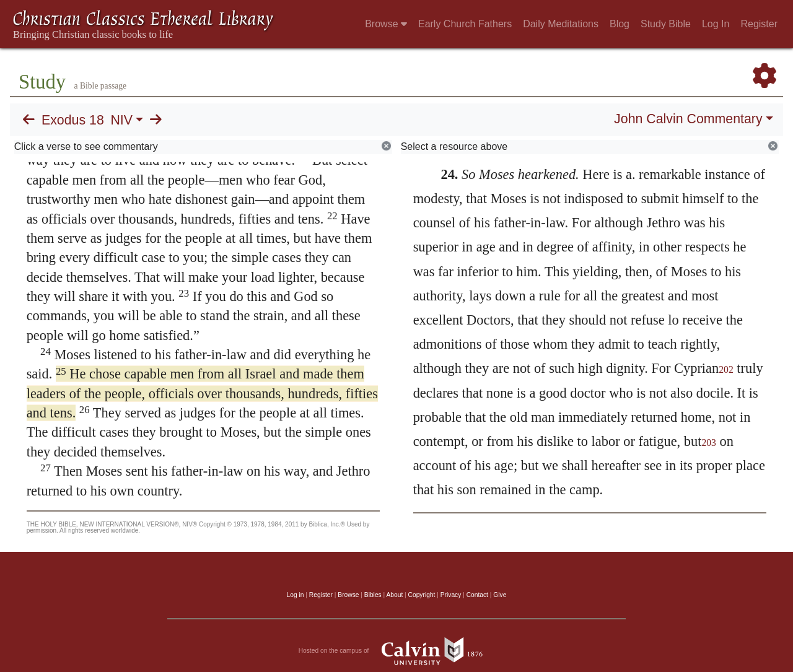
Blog (620, 24)
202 (726, 369)
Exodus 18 (73, 120)
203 (709, 443)
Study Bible (666, 24)
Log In (716, 24)
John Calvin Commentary (688, 119)
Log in (296, 595)
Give (500, 595)
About (394, 595)
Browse (386, 24)
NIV (121, 120)
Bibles (373, 595)
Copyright (422, 595)
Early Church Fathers (465, 24)
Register (759, 24)
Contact (477, 595)
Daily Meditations (561, 24)
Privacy (451, 595)
